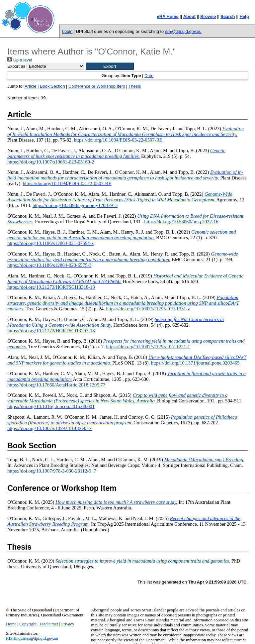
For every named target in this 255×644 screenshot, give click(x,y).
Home (11, 624)
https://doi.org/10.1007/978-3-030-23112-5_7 (52, 471)
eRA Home (168, 16)
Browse (208, 16)
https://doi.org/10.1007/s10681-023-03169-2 (51, 162)
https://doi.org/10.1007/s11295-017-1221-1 (148, 347)
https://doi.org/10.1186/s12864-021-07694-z (50, 243)
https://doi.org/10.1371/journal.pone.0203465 (195, 363)
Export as (16, 66)
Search (228, 16)
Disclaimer (49, 624)
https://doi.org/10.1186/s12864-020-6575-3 (49, 265)
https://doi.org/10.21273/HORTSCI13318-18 (51, 287)
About (190, 16)
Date (149, 76)
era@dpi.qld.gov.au (183, 31)
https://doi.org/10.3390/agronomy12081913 (75, 205)
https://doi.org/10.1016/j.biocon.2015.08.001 (51, 406)
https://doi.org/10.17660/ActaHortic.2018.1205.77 (56, 385)
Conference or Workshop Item (97, 86)
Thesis (135, 86)
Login (67, 31)
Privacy (68, 624)
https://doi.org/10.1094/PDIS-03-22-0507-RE (118, 140)
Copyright (28, 624)
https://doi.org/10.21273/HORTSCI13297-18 (51, 331)
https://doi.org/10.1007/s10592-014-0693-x (49, 428)
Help (244, 16)
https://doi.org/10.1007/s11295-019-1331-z (148, 309)
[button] (110, 66)
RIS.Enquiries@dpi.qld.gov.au (32, 638)
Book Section (52, 86)
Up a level (20, 60)
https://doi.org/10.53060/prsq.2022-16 (181, 222)
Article (31, 86)
